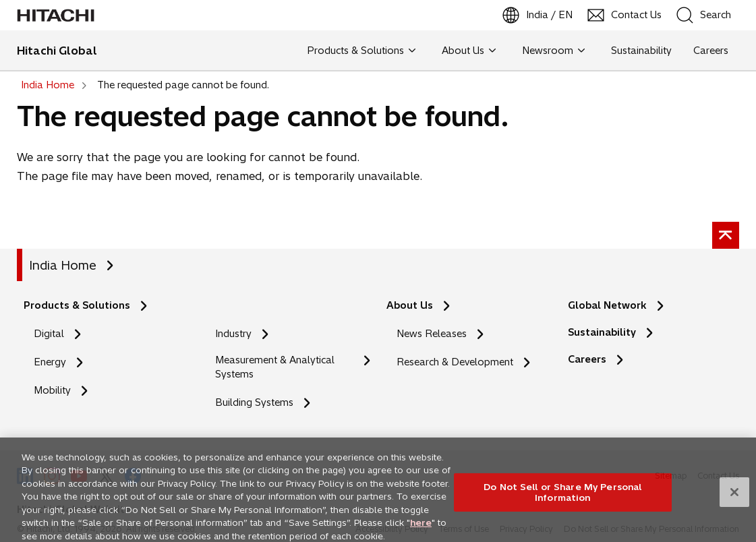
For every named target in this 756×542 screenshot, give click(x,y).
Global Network (607, 305)
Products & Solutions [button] (361, 51)
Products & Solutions (77, 305)
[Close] (734, 499)
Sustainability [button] (641, 51)
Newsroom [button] (553, 51)
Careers (587, 359)
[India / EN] (538, 15)
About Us (410, 305)
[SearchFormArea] (713, 15)
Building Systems (254, 402)
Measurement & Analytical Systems (275, 367)
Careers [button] (711, 51)
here (421, 529)
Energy (50, 362)
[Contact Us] (625, 15)
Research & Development (455, 362)
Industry (233, 334)
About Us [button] (469, 51)
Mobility (52, 390)
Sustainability (602, 332)
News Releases (432, 334)
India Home (63, 265)
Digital (49, 334)
